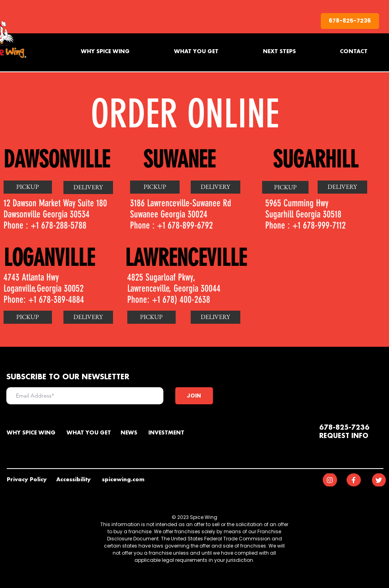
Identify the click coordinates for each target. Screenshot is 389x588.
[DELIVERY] (88, 187)
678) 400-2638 (186, 300)
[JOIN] (194, 396)
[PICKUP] (28, 187)
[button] (88, 317)
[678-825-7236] (350, 21)
